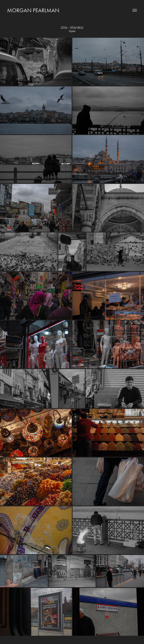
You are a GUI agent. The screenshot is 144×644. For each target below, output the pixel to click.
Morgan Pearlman (33, 10)
